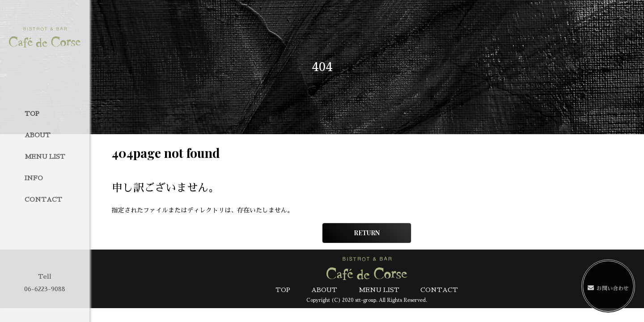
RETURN (367, 233)
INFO (34, 178)
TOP (32, 114)
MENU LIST (45, 157)
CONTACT (43, 199)
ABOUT (38, 135)
